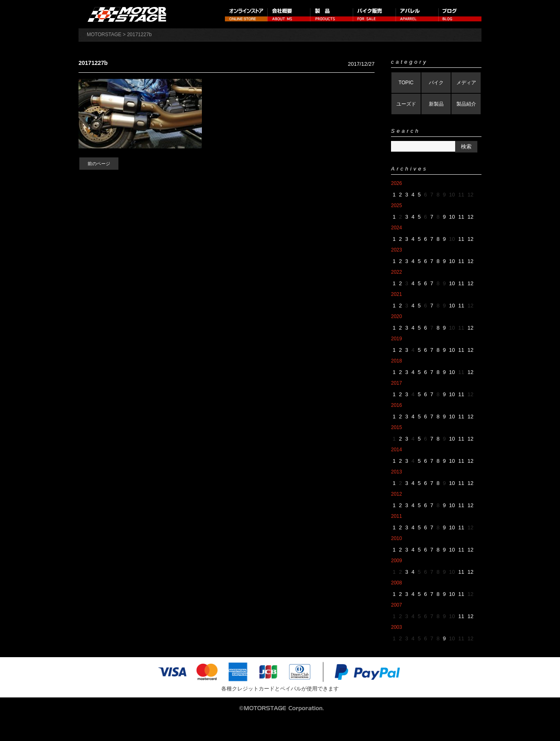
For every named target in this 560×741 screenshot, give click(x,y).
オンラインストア (246, 14)
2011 (397, 516)
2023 (397, 250)
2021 (397, 294)
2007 (397, 605)
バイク (436, 83)
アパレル (417, 14)
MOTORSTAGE (104, 35)
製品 (332, 14)
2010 (397, 538)
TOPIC (406, 83)
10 (452, 217)
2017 (397, 383)
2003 (397, 627)
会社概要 (289, 14)
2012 (397, 494)
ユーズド (406, 104)
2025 (397, 205)
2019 (397, 339)
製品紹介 (466, 104)
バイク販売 (375, 14)
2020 (397, 316)
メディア (466, 83)
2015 (397, 427)
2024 (397, 228)
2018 (397, 361)
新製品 (436, 104)
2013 (397, 472)
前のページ (99, 164)
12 (470, 217)
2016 (397, 405)
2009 (397, 561)
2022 (397, 272)
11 (461, 217)
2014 (397, 450)
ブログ (460, 14)
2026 (397, 183)
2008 (397, 583)
